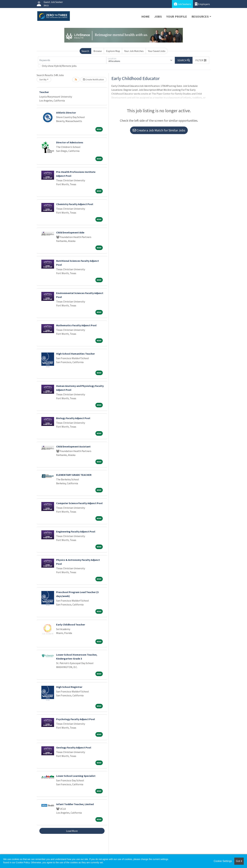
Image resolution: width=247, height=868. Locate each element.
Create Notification (93, 79)
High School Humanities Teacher (75, 354)
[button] (201, 60)
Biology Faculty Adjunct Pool (73, 418)
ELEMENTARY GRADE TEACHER (74, 475)
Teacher (44, 92)
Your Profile (177, 17)
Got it (239, 861)
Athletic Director (66, 113)
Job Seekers (182, 4)
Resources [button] (200, 17)
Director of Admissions (70, 142)
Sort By (43, 79)
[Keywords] (72, 60)
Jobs (158, 17)
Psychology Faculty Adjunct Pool (76, 719)
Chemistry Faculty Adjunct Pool (75, 204)
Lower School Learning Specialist (76, 776)
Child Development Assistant (73, 446)
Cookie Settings (223, 861)
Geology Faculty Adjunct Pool (74, 747)
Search (85, 51)
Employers (202, 4)
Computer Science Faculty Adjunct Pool (79, 503)
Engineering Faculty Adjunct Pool (76, 531)
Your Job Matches (134, 51)
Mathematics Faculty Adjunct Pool (76, 325)
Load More (72, 831)
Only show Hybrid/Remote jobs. (59, 66)
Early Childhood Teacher (71, 624)
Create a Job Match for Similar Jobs (159, 130)
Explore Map (113, 51)
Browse (98, 51)
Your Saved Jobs (157, 51)
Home (146, 17)
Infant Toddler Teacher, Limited (75, 804)
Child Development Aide (70, 232)
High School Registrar (69, 687)
